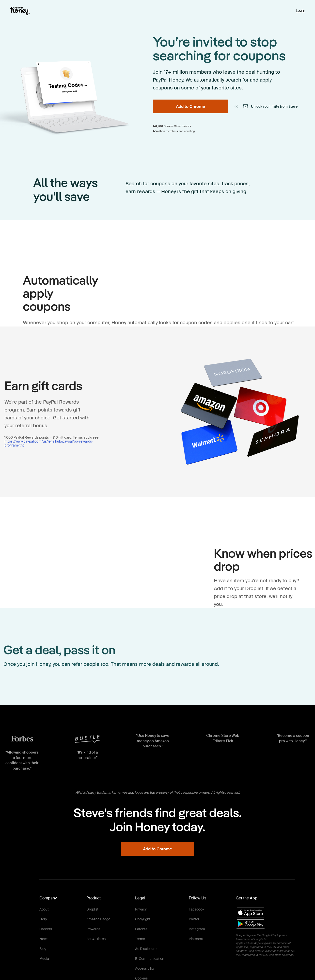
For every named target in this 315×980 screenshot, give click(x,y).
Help (43, 919)
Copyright (143, 919)
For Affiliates (96, 939)
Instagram (197, 929)
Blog (43, 949)
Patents (141, 929)
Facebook (197, 909)
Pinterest (196, 939)
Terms (140, 939)
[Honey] (20, 11)
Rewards (93, 929)
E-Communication (150, 959)
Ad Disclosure (146, 949)
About (44, 909)
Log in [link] (300, 11)
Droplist (92, 909)
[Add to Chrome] (190, 106)
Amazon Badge (98, 919)
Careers (46, 929)
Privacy (141, 909)
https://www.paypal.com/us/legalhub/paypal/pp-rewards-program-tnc (49, 443)
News (44, 939)
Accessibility (145, 968)
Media (44, 959)
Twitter (194, 919)
